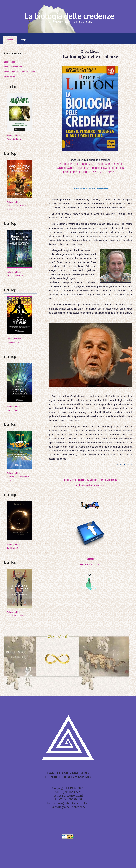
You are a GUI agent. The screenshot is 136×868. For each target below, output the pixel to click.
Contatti (90, 559)
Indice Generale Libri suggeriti (90, 485)
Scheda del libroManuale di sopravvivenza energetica (18, 477)
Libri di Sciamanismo (13, 67)
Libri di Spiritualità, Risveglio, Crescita (20, 72)
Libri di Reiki (9, 62)
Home (10, 40)
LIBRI (24, 40)
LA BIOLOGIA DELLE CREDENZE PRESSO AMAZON (90, 172)
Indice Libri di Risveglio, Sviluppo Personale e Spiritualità (90, 480)
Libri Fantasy (10, 77)
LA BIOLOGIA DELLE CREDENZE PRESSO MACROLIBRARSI (90, 164)
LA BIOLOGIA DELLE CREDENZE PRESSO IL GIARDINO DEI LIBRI (90, 168)
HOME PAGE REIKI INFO (90, 564)
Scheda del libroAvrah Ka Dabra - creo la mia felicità (19, 206)
